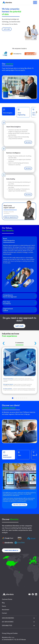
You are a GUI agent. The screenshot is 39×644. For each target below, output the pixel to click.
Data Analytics (8, 111)
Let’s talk (19, 326)
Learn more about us (11, 550)
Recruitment (6, 610)
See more (28, 142)
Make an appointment (11, 217)
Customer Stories (7, 599)
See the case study (20, 505)
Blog (3, 603)
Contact (4, 613)
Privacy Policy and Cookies (10, 633)
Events (4, 606)
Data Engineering (22, 112)
